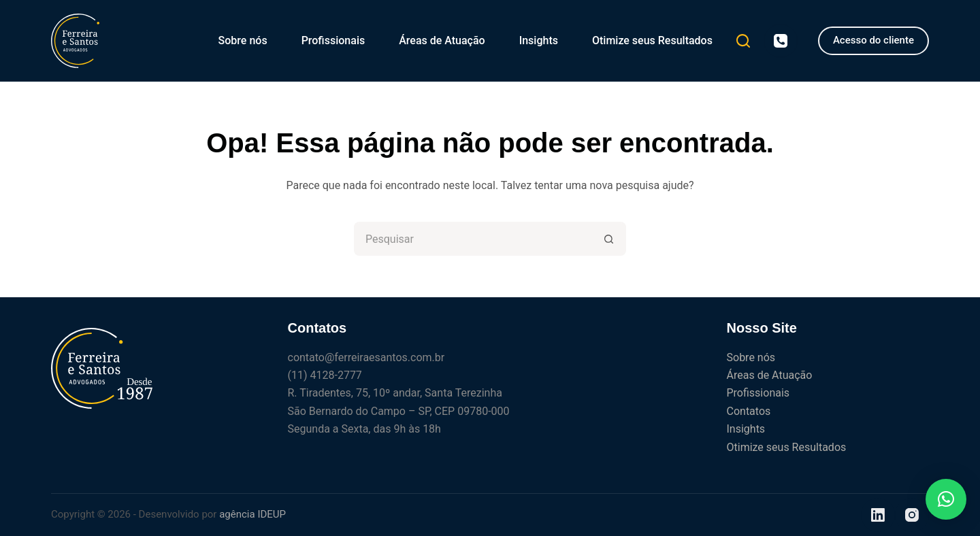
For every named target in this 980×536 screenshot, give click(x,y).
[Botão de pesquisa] (609, 239)
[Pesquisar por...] (473, 239)
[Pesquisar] (743, 41)
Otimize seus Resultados (652, 40)
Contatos (749, 411)
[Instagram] (912, 515)
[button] (946, 499)
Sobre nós (243, 40)
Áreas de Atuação (442, 40)
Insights (539, 40)
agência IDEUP (252, 514)
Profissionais (333, 40)
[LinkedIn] (878, 515)
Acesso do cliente (873, 40)
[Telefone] (781, 41)
